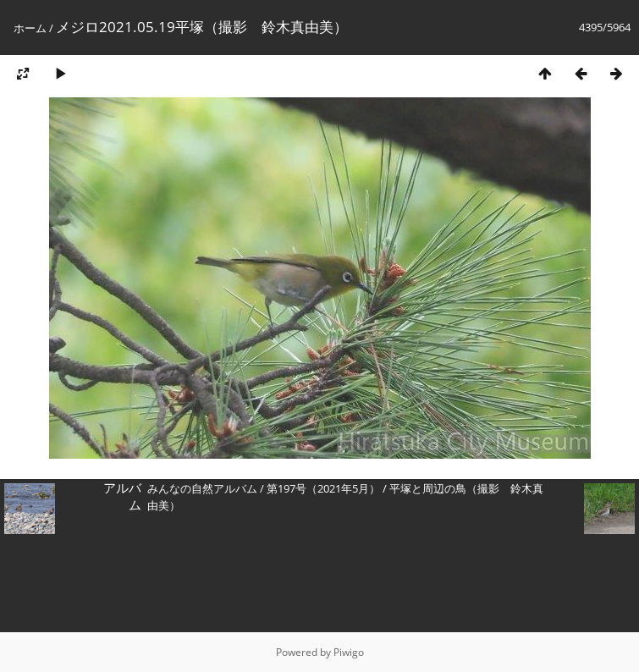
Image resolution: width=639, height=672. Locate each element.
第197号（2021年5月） (323, 488)
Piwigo (349, 652)
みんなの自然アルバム (202, 488)
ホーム (30, 28)
